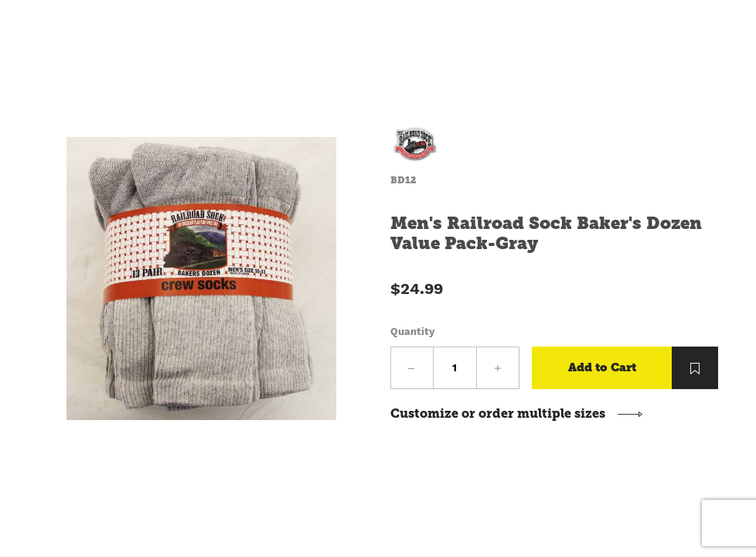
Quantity (412, 331)
